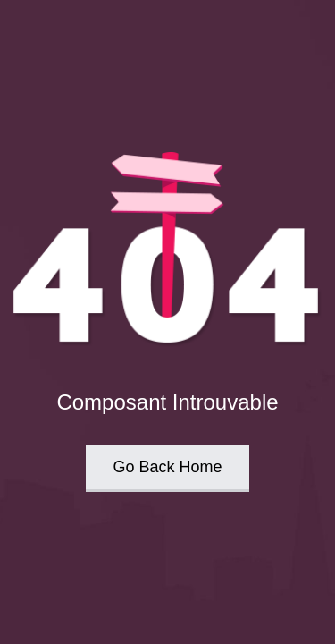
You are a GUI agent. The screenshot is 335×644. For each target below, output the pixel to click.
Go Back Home (167, 467)
